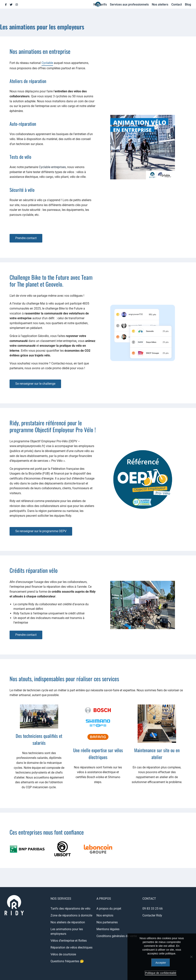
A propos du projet (109, 909)
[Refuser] (191, 957)
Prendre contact (26, 238)
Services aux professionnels (129, 4)
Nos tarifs (100, 4)
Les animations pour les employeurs (67, 931)
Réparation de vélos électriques (71, 947)
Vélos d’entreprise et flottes (69, 941)
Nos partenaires (107, 922)
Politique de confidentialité (161, 973)
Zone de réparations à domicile (71, 915)
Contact (177, 4)
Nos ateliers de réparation (68, 922)
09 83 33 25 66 (153, 909)
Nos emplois (105, 915)
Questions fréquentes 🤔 (67, 961)
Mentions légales (108, 929)
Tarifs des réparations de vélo (70, 909)
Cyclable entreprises (52, 167)
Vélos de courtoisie (63, 954)
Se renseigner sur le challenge (35, 384)
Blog (188, 4)
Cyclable (47, 63)
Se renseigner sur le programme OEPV (41, 531)
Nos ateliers (160, 4)
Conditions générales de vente (117, 936)
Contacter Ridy (152, 915)
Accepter (161, 963)
